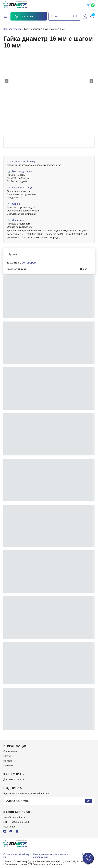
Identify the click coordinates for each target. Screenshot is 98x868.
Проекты (8, 765)
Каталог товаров (12, 29)
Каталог (24, 16)
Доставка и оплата (14, 779)
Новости (8, 761)
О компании (10, 751)
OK (89, 801)
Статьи (7, 756)
